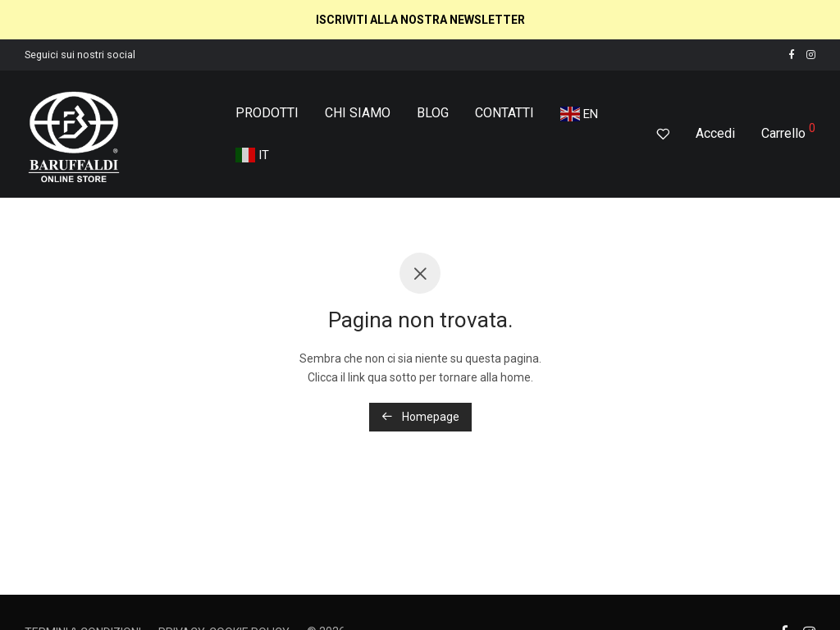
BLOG (433, 113)
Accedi (715, 133)
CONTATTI (504, 113)
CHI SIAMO (358, 113)
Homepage (420, 417)
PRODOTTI (267, 113)
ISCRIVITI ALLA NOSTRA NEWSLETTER (420, 20)
